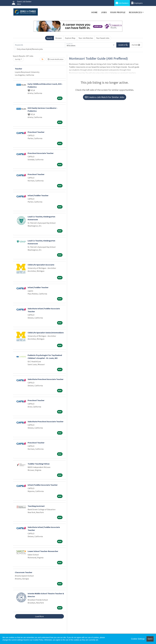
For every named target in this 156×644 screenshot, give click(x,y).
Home (95, 12)
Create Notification (56, 59)
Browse (59, 38)
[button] (136, 45)
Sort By (18, 59)
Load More (39, 616)
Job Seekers (122, 3)
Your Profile (118, 12)
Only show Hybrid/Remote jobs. (30, 49)
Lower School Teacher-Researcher (43, 551)
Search (49, 38)
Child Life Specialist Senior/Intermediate (46, 333)
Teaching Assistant (36, 506)
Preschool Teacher (36, 132)
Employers (137, 3)
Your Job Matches (86, 38)
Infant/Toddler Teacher (38, 195)
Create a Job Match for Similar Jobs (105, 97)
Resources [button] (135, 12)
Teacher (18, 69)
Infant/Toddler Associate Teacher (43, 485)
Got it (150, 639)
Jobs (104, 12)
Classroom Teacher (24, 572)
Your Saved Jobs (103, 38)
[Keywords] (39, 45)
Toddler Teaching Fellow (39, 464)
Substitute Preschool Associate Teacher (46, 379)
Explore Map (70, 38)
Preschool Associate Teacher (41, 153)
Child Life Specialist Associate (41, 265)
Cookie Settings (138, 639)
